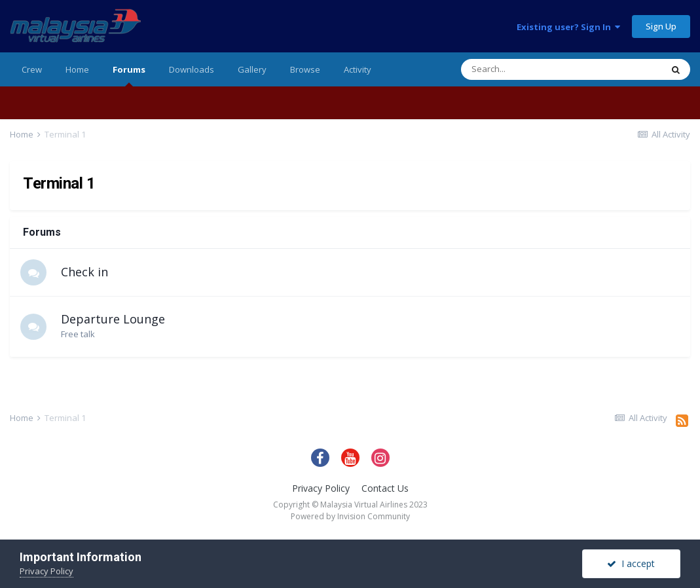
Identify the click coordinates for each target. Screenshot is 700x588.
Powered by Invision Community (350, 516)
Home (77, 69)
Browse (305, 69)
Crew (32, 69)
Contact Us (385, 488)
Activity (358, 69)
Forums (129, 75)
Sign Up (661, 26)
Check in (84, 272)
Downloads (192, 69)
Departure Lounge (113, 319)
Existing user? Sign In (568, 27)
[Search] (528, 69)
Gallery (252, 69)
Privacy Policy (321, 488)
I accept (631, 563)
